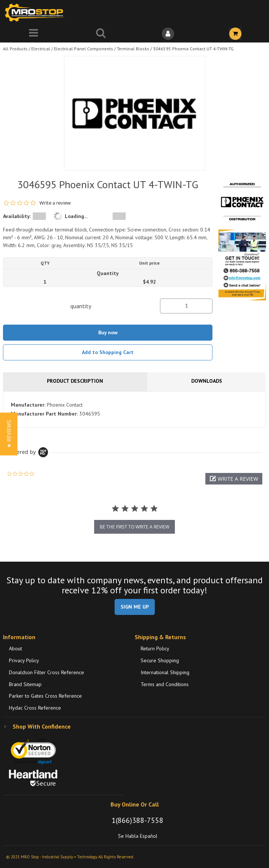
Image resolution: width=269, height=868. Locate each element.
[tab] (134, 410)
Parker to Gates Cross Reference (45, 696)
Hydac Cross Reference (35, 708)
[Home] (36, 12)
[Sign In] (168, 34)
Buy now (108, 332)
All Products (15, 49)
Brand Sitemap (25, 684)
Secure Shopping (160, 660)
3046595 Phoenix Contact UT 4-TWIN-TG (193, 49)
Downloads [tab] (207, 381)
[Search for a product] (101, 34)
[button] (234, 479)
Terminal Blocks (133, 49)
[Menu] (34, 34)
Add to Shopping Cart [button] (108, 352)
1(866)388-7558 (137, 820)
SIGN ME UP (135, 607)
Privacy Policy (24, 660)
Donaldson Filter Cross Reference (47, 672)
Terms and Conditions (165, 684)
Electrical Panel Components (84, 49)
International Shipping (165, 672)
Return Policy (155, 648)
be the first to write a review (134, 527)
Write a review (55, 203)
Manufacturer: (28, 405)
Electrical (41, 49)
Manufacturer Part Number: (44, 414)
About (15, 648)
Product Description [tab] (75, 381)
